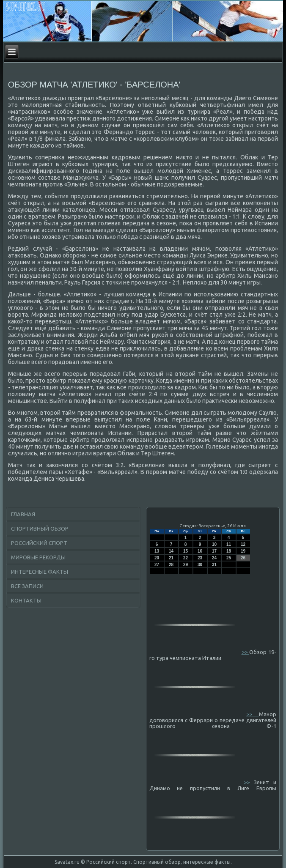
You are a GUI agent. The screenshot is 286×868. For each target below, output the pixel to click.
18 (229, 551)
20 (157, 558)
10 (214, 544)
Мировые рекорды (38, 557)
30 (200, 565)
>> (245, 652)
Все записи (27, 586)
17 (214, 551)
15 (186, 551)
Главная (23, 514)
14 (171, 551)
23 (200, 558)
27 (157, 565)
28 (171, 565)
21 (171, 558)
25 (229, 558)
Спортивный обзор (40, 528)
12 (243, 544)
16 (200, 551)
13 (157, 551)
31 (214, 565)
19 (243, 551)
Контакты (26, 600)
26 (243, 558)
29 (186, 565)
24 (214, 558)
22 (186, 558)
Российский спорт (39, 543)
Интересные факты (40, 572)
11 (229, 544)
